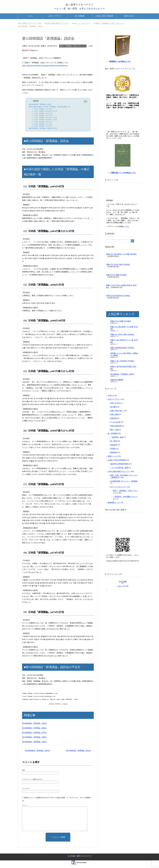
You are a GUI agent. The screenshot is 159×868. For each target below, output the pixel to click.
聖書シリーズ (113, 461)
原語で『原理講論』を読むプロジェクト (73, 50)
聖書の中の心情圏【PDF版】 (117, 280)
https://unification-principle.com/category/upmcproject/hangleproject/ (45, 69)
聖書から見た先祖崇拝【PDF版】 (122, 366)
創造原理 (114, 450)
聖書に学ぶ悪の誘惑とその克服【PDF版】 (122, 259)
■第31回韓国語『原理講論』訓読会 (40, 108)
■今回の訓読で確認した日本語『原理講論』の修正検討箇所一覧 (49, 110)
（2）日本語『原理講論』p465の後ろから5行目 (44, 115)
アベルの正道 (115, 427)
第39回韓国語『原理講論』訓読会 (34, 731)
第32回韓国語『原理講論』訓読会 (78, 754)
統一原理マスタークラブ (79, 6)
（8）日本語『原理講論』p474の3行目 (42, 127)
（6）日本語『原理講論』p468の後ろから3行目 (44, 123)
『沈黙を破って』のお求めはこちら (123, 178)
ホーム (30, 19)
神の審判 (114, 412)
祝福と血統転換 (116, 431)
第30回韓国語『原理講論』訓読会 (37, 754)
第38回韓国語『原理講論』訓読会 (34, 736)
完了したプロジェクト (119, 492)
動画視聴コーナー (114, 508)
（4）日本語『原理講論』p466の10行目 (42, 119)
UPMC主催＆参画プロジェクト (119, 476)
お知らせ (111, 400)
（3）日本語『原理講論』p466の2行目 (42, 117)
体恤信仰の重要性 (117, 385)
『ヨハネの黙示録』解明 (119, 473)
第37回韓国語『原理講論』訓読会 (34, 741)
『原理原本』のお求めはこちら (120, 66)
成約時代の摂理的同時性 (119, 469)
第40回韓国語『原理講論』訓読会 (34, 727)
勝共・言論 (114, 435)
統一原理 (114, 446)
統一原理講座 (80, 19)
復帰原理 (114, 457)
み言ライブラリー (55, 19)
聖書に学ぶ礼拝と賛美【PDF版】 (118, 270)
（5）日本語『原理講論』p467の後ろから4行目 (44, 121)
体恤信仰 (114, 423)
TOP (30, 27)
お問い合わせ (129, 19)
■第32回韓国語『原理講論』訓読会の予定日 (43, 132)
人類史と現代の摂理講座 (104, 19)
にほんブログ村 (123, 591)
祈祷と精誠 (114, 419)
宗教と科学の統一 (117, 416)
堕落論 (113, 454)
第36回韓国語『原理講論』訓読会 (34, 745)
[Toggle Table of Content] (85, 105)
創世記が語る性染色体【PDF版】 (118, 301)
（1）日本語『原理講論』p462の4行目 (42, 113)
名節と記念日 (115, 408)
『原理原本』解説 (117, 442)
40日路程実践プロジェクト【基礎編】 (124, 486)
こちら (127, 231)
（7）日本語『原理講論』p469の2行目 (42, 125)
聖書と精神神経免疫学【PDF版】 (122, 353)
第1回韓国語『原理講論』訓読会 (122, 379)
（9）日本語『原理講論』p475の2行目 (42, 130)
